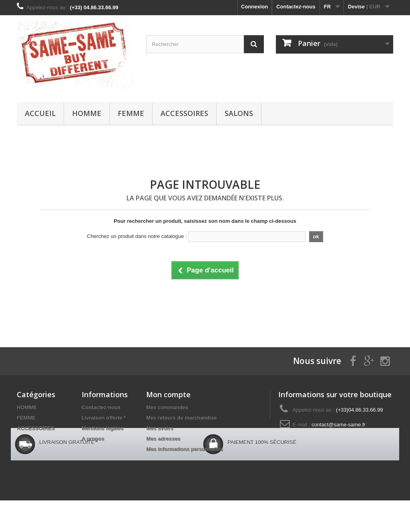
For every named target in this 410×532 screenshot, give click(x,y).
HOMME (87, 113)
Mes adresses (163, 439)
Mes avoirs (160, 428)
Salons (239, 113)
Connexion (254, 7)
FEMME (131, 113)
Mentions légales (103, 428)
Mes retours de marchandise (181, 418)
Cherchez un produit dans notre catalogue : (137, 236)
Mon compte (168, 394)
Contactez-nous (296, 7)
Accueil (40, 113)
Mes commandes (167, 407)
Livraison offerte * (104, 418)
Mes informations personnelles (184, 449)
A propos (93, 439)
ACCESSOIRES (184, 113)
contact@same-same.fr (339, 425)
